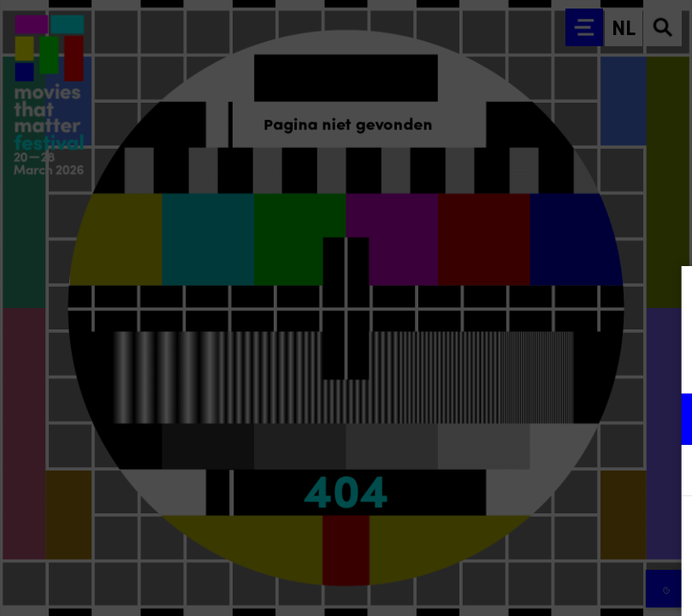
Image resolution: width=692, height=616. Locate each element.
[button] (529, 419)
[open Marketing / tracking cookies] (665, 472)
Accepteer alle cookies (547, 534)
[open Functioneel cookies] (665, 421)
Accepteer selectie (547, 584)
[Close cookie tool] (665, 297)
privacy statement (478, 363)
